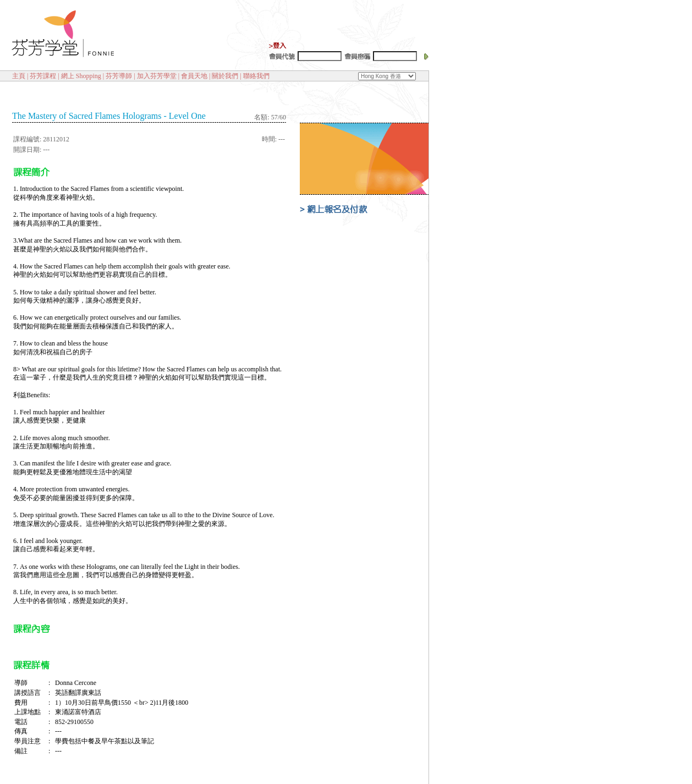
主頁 (19, 76)
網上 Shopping (81, 76)
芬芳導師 (119, 76)
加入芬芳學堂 (157, 76)
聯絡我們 (256, 76)
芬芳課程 (43, 76)
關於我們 (225, 76)
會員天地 (194, 76)
